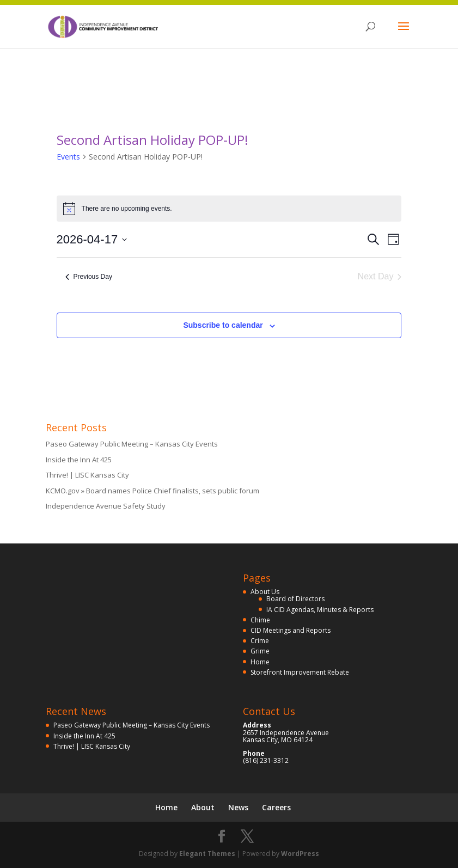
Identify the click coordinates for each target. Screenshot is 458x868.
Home (260, 662)
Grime (260, 651)
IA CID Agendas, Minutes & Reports (320, 610)
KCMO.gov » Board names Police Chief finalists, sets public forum (152, 491)
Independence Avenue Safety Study (106, 506)
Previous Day (89, 277)
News (238, 807)
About (203, 807)
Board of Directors (295, 599)
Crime (260, 641)
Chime (260, 620)
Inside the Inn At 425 (79, 460)
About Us (265, 592)
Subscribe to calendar (223, 325)
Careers (276, 807)
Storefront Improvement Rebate (300, 672)
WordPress (300, 854)
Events (68, 157)
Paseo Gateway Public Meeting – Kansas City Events (132, 444)
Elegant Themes (207, 854)
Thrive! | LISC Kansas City (87, 475)
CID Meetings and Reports (291, 630)
